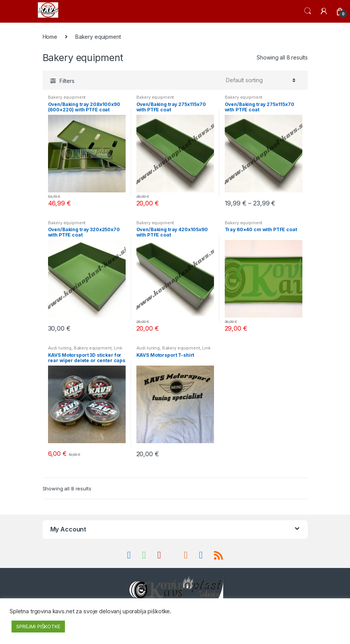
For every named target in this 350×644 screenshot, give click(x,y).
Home (50, 37)
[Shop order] (260, 80)
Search (308, 11)
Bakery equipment (67, 97)
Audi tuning (60, 348)
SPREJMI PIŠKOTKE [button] (38, 626)
